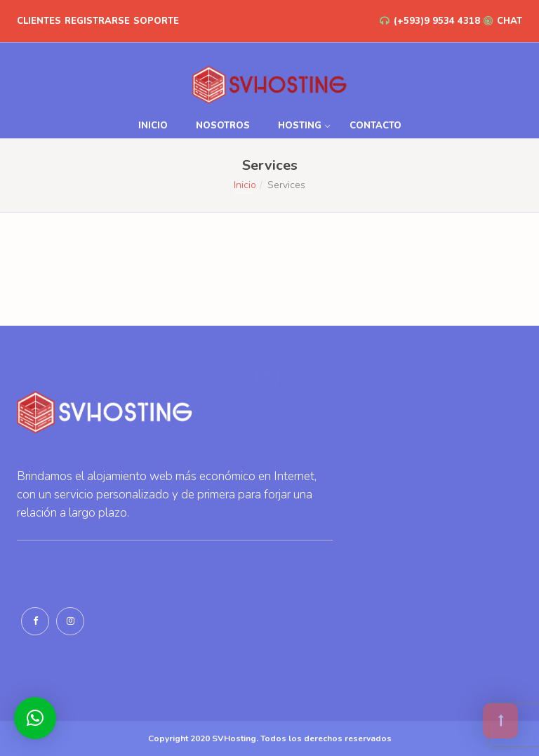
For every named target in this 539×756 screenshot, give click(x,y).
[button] (35, 718)
